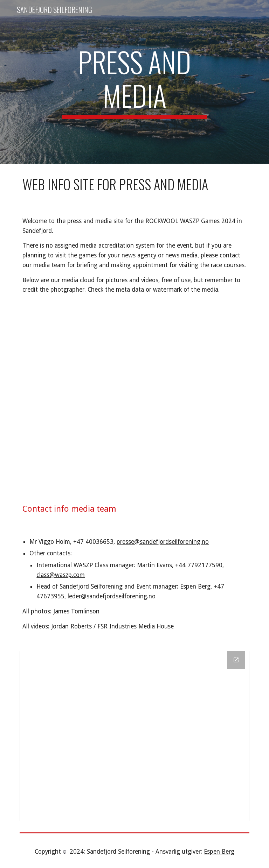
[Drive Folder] (134, 736)
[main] (134, 82)
